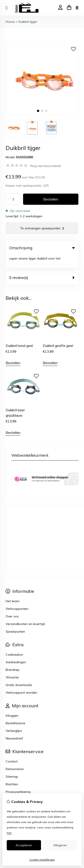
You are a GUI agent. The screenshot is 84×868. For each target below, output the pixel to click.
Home (10, 22)
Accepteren (24, 845)
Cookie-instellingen (42, 860)
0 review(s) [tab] (42, 264)
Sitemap (12, 763)
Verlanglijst (14, 717)
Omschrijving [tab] (42, 248)
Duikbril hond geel (19, 332)
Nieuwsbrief (14, 724)
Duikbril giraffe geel (58, 332)
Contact (12, 748)
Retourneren (15, 755)
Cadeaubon (14, 641)
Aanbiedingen (16, 648)
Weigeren (60, 845)
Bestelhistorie (15, 709)
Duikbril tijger (28, 22)
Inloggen (12, 702)
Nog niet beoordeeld (45, 166)
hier (9, 833)
